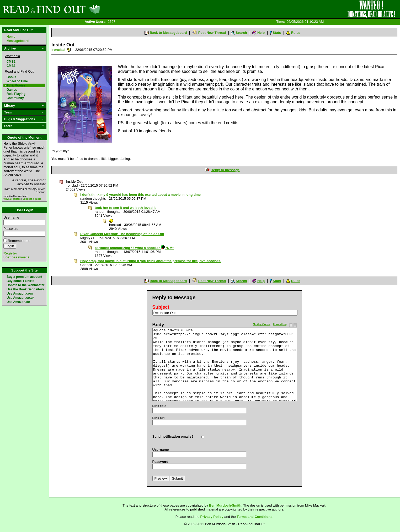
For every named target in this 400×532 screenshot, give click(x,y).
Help (261, 33)
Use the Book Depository (25, 289)
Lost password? (17, 257)
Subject (161, 307)
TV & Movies (16, 85)
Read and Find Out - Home (79, 9)
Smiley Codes (262, 324)
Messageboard (18, 41)
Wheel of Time (17, 81)
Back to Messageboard (168, 33)
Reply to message (225, 170)
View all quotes (12, 199)
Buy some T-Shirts (20, 281)
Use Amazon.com (20, 294)
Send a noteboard (69, 50)
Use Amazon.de (18, 302)
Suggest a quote (32, 199)
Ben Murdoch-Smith (225, 505)
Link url (159, 418)
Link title (159, 406)
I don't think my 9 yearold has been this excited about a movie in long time (140, 195)
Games (12, 90)
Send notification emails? (173, 436)
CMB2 (11, 62)
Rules (295, 33)
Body (158, 325)
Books (11, 77)
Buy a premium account (24, 277)
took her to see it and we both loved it (125, 208)
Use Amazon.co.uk (20, 298)
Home (11, 37)
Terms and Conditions (254, 517)
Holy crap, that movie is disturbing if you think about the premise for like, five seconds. (151, 261)
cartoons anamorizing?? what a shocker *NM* (134, 248)
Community (15, 98)
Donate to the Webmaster (25, 285)
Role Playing (16, 94)
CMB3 (11, 66)
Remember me (19, 241)
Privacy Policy (212, 517)
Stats (277, 33)
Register (10, 253)
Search (241, 33)
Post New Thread (212, 33)
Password (11, 229)
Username (11, 217)
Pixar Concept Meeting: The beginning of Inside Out (122, 234)
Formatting (280, 324)
